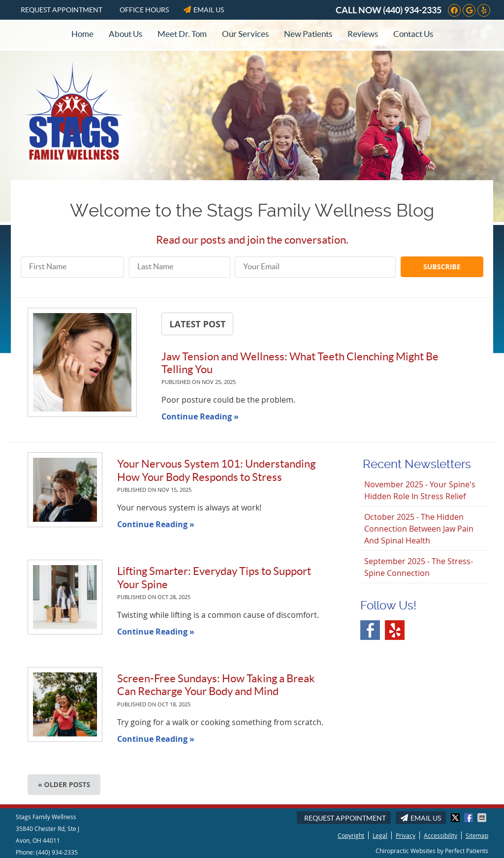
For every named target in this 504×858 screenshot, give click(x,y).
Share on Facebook (470, 818)
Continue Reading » (200, 416)
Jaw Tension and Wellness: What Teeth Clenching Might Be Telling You (300, 363)
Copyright (351, 835)
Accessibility (441, 835)
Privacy (406, 835)
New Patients (308, 34)
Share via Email (483, 818)
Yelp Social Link (395, 630)
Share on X (456, 818)
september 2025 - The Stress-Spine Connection (419, 567)
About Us (126, 34)
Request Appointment (62, 10)
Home (82, 34)
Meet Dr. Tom (182, 34)
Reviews (363, 34)
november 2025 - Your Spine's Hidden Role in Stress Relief (420, 490)
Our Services (245, 34)
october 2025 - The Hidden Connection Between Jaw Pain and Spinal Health (419, 529)
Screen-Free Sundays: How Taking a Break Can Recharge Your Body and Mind (216, 685)
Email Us (204, 10)
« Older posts (64, 784)
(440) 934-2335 (412, 10)
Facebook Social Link (370, 630)
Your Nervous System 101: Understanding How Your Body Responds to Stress (216, 470)
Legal (380, 835)
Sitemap (477, 835)
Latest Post (197, 324)
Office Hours (144, 10)
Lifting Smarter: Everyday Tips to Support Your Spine (214, 577)
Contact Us (413, 34)
